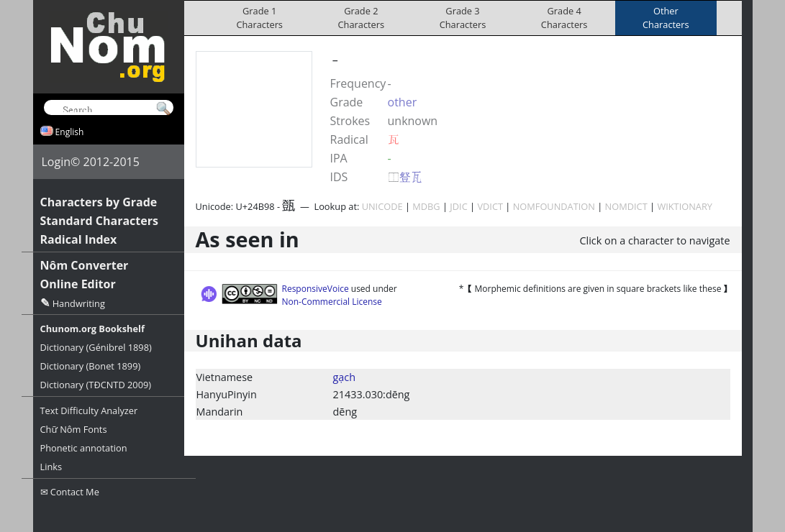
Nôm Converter (85, 265)
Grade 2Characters (362, 18)
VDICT (490, 206)
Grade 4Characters (564, 18)
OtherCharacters (666, 18)
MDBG (426, 206)
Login (56, 162)
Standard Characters (99, 221)
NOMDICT (626, 206)
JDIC (458, 206)
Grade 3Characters (463, 18)
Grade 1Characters (259, 18)
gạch (345, 377)
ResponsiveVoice (316, 289)
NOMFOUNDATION (554, 206)
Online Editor (78, 284)
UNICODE (382, 206)
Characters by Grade (99, 202)
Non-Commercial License (332, 302)
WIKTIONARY (685, 206)
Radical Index (79, 239)
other (403, 102)
